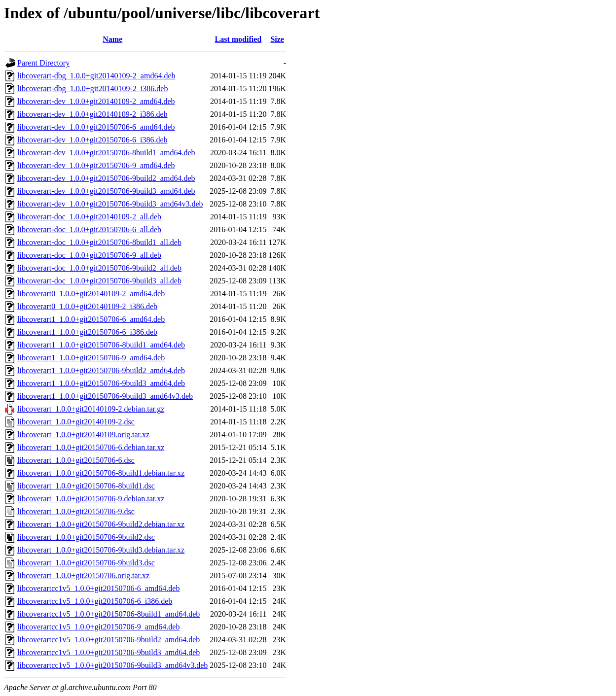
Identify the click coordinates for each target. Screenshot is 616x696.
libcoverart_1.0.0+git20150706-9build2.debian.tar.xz (101, 524)
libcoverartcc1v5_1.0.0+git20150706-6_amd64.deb (98, 588)
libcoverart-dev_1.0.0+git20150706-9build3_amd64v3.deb (110, 204)
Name (112, 39)
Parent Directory (43, 63)
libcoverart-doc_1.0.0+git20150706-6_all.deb (89, 229)
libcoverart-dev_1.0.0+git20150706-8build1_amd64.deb (106, 153)
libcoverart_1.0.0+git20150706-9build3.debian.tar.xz (101, 550)
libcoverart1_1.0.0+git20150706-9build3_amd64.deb (101, 383)
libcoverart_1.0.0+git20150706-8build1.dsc (86, 486)
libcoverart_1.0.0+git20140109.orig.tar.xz (83, 435)
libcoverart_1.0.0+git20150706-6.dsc (76, 460)
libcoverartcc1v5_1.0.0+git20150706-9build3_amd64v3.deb (112, 665)
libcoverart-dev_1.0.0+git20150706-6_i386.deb (92, 140)
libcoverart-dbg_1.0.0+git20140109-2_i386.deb (92, 88)
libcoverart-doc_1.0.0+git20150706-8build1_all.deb (99, 242)
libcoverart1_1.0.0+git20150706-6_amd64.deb (91, 319)
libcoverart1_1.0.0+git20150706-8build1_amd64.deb (101, 345)
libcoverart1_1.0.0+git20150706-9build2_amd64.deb (101, 370)
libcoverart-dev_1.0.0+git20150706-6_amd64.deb (96, 127)
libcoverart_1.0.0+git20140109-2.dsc (76, 422)
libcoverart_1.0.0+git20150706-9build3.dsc (86, 563)
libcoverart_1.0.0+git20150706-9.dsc (76, 511)
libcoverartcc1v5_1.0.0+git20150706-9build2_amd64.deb (109, 640)
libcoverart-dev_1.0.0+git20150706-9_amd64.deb (96, 165)
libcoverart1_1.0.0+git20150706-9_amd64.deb (91, 358)
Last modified (238, 39)
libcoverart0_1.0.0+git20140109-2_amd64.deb (91, 294)
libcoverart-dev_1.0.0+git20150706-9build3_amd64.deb (106, 191)
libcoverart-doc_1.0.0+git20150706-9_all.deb (89, 255)
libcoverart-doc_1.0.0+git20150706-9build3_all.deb (99, 281)
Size (277, 39)
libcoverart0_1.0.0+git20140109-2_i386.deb (87, 306)
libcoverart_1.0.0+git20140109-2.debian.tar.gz (91, 409)
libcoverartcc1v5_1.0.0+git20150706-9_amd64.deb (98, 627)
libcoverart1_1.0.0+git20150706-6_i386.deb (87, 332)
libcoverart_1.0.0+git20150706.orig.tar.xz (83, 575)
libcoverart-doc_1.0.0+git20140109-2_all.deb (89, 217)
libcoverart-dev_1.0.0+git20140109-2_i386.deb (92, 114)
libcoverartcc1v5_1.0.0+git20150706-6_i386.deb (95, 601)
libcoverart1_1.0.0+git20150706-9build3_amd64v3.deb (105, 396)
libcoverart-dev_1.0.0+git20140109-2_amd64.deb (96, 101)
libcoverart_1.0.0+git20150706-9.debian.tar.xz (91, 499)
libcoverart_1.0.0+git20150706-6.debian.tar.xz (91, 447)
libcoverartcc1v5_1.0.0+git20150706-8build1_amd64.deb (109, 614)
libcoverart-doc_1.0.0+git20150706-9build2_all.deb (99, 268)
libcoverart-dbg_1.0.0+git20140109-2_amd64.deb (96, 76)
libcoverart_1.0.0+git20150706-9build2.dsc (86, 537)
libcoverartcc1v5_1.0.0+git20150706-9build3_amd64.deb (109, 652)
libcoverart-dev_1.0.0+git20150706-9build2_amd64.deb (106, 178)
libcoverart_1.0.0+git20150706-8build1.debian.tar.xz (101, 473)
